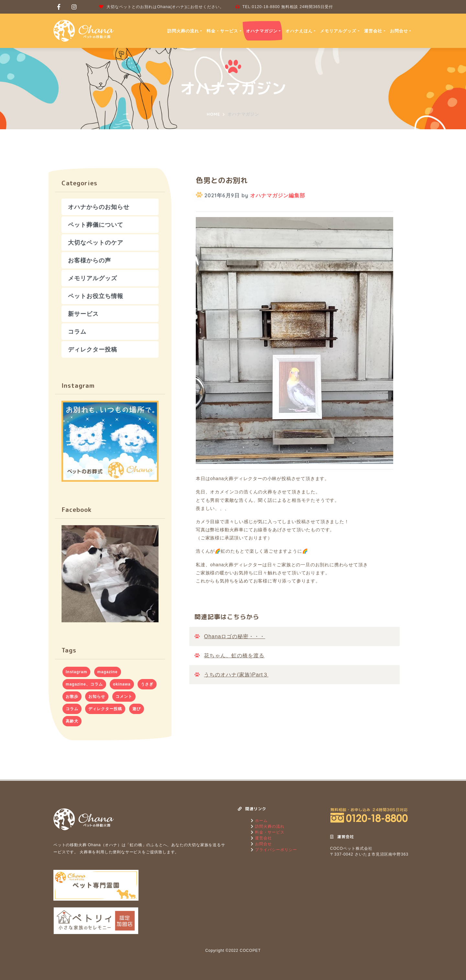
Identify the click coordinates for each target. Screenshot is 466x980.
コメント (124, 697)
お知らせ (97, 697)
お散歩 (72, 697)
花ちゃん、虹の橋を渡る (234, 656)
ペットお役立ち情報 (96, 296)
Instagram (76, 672)
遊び (137, 709)
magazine (108, 672)
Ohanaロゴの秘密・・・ (234, 636)
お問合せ (399, 31)
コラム (77, 332)
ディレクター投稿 (93, 349)
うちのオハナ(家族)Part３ (236, 675)
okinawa (122, 684)
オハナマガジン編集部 (278, 195)
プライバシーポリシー (275, 850)
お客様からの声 (89, 260)
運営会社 (373, 31)
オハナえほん (299, 31)
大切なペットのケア (96, 242)
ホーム (261, 821)
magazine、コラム (84, 684)
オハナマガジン (262, 31)
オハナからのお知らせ (99, 207)
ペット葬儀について (96, 225)
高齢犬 (72, 721)
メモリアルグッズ (338, 31)
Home (213, 114)
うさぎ (147, 684)
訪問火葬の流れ (183, 31)
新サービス (83, 314)
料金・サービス (222, 31)
